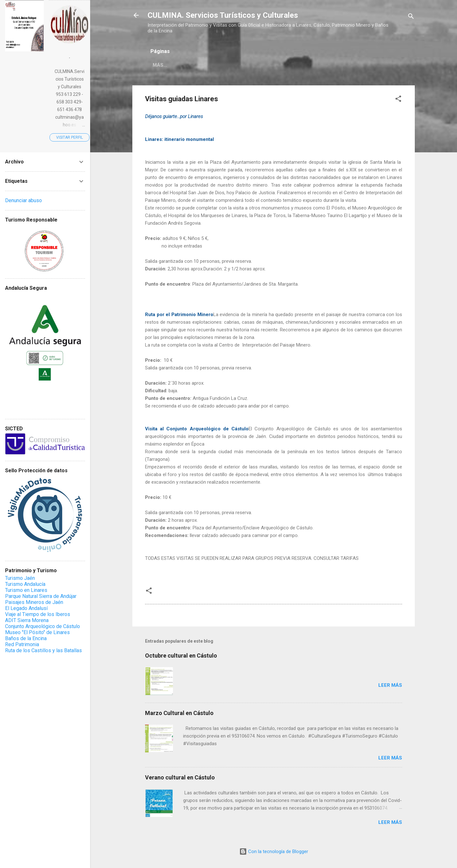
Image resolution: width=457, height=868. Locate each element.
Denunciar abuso (23, 200)
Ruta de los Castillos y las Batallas (43, 650)
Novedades (167, 65)
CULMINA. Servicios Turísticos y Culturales (223, 15)
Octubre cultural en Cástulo (181, 656)
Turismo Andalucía (25, 584)
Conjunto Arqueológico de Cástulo (43, 626)
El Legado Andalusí (26, 608)
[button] (398, 100)
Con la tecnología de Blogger (274, 851)
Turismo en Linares (26, 590)
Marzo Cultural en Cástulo (179, 713)
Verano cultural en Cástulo (180, 777)
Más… (200, 65)
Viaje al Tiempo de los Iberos (38, 614)
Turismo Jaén (20, 578)
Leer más (390, 685)
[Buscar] (411, 17)
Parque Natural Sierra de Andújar (41, 596)
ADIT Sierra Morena (27, 620)
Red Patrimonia (22, 644)
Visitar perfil (70, 137)
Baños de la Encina (26, 638)
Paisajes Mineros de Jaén (34, 602)
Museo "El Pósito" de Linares (37, 632)
